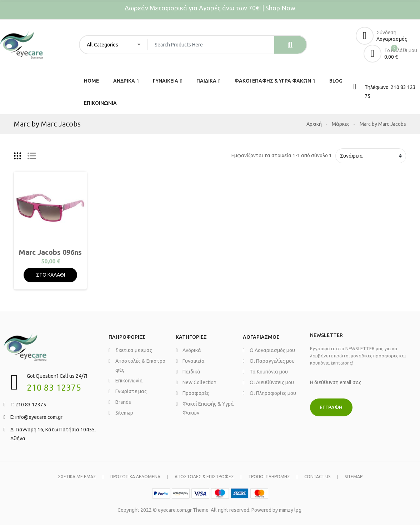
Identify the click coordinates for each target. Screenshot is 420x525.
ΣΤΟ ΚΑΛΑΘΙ (51, 275)
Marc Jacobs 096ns (50, 252)
